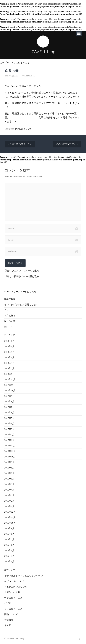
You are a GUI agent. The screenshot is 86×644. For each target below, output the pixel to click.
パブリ (8, 603)
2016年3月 (9, 495)
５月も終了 (10, 316)
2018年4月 (9, 357)
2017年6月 (9, 413)
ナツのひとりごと (20, 63)
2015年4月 (9, 556)
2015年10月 (10, 523)
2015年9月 (9, 528)
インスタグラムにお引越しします (21, 305)
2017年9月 (9, 396)
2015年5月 (9, 550)
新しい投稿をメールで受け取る (23, 276)
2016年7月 (9, 473)
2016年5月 (9, 484)
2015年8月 (9, 534)
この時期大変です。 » (67, 144)
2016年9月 (9, 462)
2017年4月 (9, 424)
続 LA (8, 327)
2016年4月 (9, 490)
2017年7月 (9, 407)
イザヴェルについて (14, 581)
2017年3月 (9, 429)
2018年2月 (9, 368)
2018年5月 (9, 352)
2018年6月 (9, 346)
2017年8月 (9, 402)
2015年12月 (10, 512)
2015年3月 (9, 562)
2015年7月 (9, 539)
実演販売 (9, 620)
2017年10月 (10, 391)
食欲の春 (12, 71)
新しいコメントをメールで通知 (23, 271)
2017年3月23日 (11, 76)
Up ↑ (80, 638)
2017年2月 (9, 435)
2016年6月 (9, 479)
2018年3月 (9, 363)
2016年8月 (9, 468)
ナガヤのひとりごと (14, 592)
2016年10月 (10, 457)
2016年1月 (9, 506)
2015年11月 (10, 517)
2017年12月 (10, 379)
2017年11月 (10, 385)
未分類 (8, 625)
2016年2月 (9, 501)
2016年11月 (10, 451)
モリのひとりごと (13, 609)
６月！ (8, 310)
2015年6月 (9, 545)
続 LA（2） (11, 321)
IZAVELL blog (43, 52)
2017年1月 (9, 440)
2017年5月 (9, 418)
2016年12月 (10, 446)
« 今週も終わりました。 (20, 144)
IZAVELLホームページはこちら (20, 292)
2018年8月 (9, 341)
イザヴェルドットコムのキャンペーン (24, 576)
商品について (11, 614)
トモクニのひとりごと (16, 587)
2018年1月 (9, 374)
